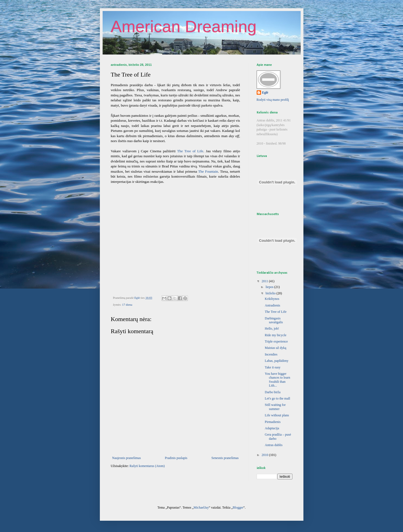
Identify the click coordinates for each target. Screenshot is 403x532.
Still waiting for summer (275, 407)
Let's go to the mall (277, 398)
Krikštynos (272, 299)
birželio (271, 293)
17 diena (127, 305)
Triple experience (276, 341)
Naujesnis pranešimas (127, 458)
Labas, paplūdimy (276, 361)
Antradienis (272, 305)
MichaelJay (201, 507)
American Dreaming (184, 27)
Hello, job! (272, 329)
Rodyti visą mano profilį (273, 100)
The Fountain (208, 171)
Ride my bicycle (275, 335)
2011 (265, 281)
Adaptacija (272, 428)
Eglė (265, 93)
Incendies (271, 354)
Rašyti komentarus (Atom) (147, 466)
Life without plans (277, 415)
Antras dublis (273, 445)
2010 (265, 455)
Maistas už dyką (275, 348)
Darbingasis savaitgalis (274, 320)
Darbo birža (272, 392)
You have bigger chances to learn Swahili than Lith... (277, 380)
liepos (270, 287)
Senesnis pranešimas (225, 458)
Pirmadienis (272, 422)
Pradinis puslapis (176, 458)
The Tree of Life (190, 151)
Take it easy (272, 367)
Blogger (238, 507)
